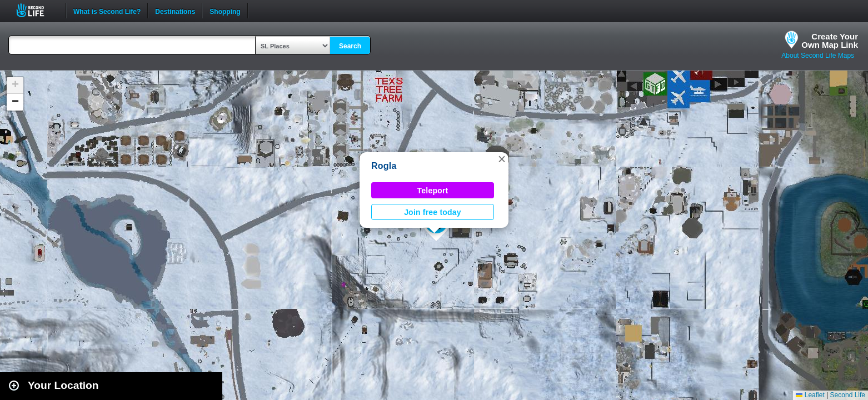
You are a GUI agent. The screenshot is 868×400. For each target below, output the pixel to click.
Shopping (225, 11)
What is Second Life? (107, 11)
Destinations (175, 11)
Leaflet (810, 395)
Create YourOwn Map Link (830, 41)
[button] (502, 159)
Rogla (384, 166)
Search (350, 46)
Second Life (36, 10)
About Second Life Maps (818, 56)
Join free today (433, 212)
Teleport (433, 191)
